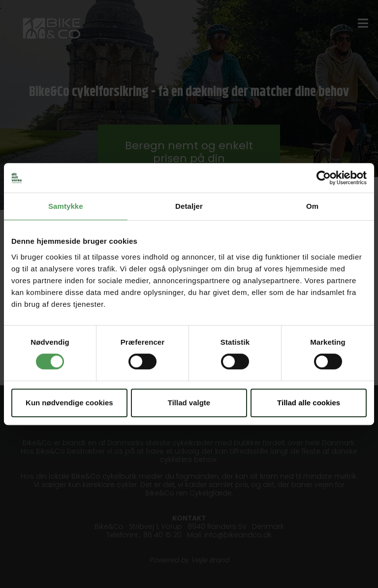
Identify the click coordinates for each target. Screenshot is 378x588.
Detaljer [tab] (189, 206)
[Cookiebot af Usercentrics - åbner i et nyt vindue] (324, 178)
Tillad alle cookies (309, 403)
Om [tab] (312, 206)
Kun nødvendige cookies (69, 403)
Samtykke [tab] (66, 206)
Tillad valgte (189, 403)
